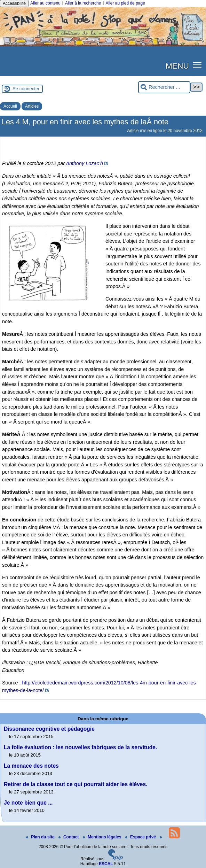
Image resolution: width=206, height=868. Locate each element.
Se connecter (26, 89)
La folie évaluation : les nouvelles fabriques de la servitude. (80, 747)
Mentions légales (103, 837)
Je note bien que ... (28, 803)
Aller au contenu (45, 3)
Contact (69, 837)
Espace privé (141, 837)
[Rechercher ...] (164, 87)
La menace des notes (31, 766)
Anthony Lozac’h (84, 163)
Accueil (10, 106)
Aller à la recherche (83, 3)
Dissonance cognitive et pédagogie (49, 729)
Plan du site (41, 837)
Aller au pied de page (125, 3)
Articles (32, 106)
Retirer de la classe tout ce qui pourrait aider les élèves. (76, 784)
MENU (177, 66)
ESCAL (106, 864)
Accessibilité (14, 3)
